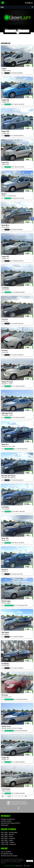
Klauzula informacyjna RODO (11, 823)
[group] (17, 18)
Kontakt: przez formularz (9, 856)
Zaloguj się (29, 3)
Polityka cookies (6, 821)
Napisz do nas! (13, 866)
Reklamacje (5, 825)
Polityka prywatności (8, 819)
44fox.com (27, 866)
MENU (2, 7)
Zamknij (30, 861)
